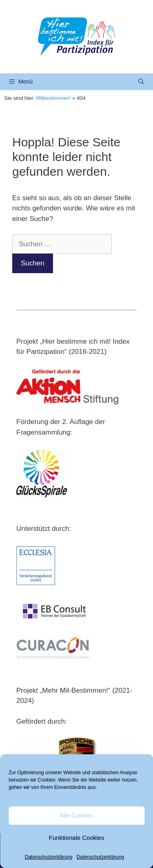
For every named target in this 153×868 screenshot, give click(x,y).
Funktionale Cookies (77, 838)
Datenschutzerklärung (49, 857)
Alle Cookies (76, 815)
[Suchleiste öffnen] (141, 82)
